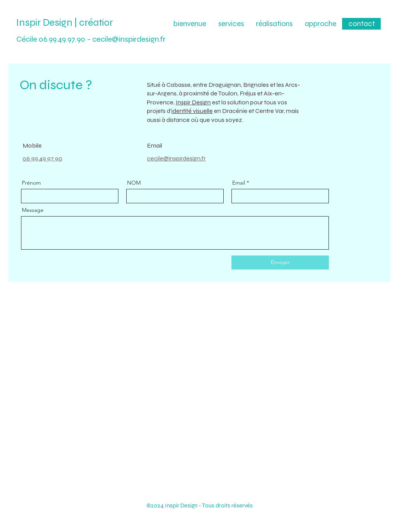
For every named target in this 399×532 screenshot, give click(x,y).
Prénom (31, 183)
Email (239, 183)
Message (33, 210)
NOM (134, 183)
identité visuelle (192, 111)
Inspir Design (193, 102)
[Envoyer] (280, 262)
